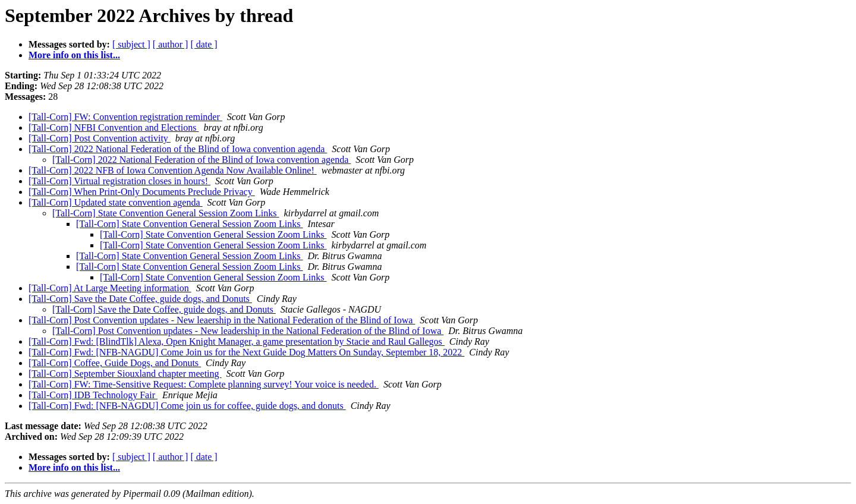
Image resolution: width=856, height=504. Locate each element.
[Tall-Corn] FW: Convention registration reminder (125, 117)
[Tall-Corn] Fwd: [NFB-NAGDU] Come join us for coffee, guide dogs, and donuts (187, 406)
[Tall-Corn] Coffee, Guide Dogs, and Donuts (115, 363)
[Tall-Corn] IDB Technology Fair (93, 395)
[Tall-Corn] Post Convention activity (100, 138)
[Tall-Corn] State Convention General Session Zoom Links (166, 213)
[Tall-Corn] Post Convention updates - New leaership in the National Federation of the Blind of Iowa (222, 320)
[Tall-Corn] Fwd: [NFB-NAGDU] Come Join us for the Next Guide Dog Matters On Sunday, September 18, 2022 (246, 352)
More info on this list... (74, 55)
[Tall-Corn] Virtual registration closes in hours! (119, 181)
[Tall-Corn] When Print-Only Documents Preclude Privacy (142, 192)
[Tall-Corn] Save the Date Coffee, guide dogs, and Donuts (140, 299)
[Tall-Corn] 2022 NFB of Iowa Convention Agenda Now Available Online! (173, 170)
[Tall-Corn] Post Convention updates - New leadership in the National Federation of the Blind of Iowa (248, 331)
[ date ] (204, 44)
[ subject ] (131, 44)
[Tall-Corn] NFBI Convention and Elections (114, 127)
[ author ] (171, 44)
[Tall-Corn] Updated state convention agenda (116, 202)
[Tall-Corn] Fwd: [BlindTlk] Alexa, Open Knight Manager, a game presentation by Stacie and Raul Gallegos (237, 341)
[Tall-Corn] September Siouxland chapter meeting (125, 374)
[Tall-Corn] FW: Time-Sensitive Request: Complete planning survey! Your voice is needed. (204, 384)
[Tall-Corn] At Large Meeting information (110, 288)
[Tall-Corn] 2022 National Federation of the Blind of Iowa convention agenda (178, 149)
